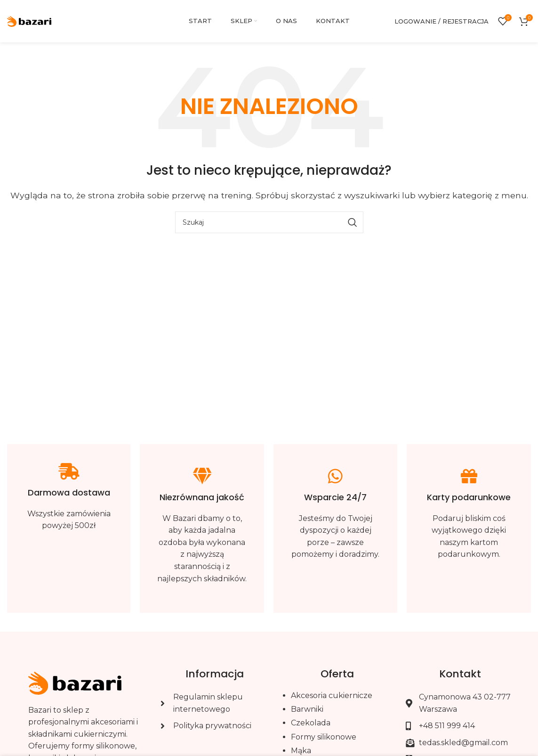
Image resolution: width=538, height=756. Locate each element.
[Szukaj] (269, 222)
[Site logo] (29, 20)
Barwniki (307, 709)
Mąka (301, 751)
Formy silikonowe (324, 737)
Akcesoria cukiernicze (332, 695)
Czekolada (311, 723)
